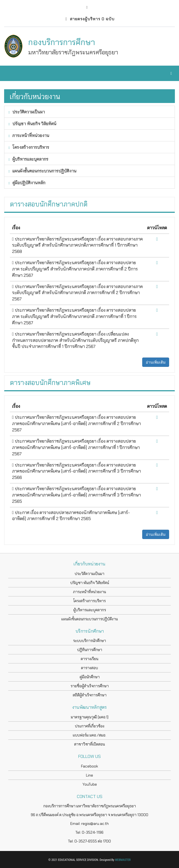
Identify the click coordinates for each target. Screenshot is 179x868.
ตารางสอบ (90, 668)
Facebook (90, 766)
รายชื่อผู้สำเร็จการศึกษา (90, 686)
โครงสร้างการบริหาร (29, 147)
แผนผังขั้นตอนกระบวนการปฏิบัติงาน (42, 171)
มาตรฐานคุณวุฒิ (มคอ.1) (90, 717)
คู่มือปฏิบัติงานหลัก (27, 182)
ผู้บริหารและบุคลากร (28, 159)
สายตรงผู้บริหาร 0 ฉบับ (90, 19)
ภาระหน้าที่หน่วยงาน (29, 135)
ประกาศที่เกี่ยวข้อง (90, 726)
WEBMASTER (123, 860)
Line (90, 775)
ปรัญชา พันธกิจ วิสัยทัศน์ (32, 123)
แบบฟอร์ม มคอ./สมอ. (90, 735)
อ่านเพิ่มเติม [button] (156, 362)
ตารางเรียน (90, 659)
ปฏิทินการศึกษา (90, 650)
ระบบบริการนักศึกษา (90, 641)
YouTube (90, 784)
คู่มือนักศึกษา (90, 677)
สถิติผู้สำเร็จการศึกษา (90, 695)
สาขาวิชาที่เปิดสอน (90, 744)
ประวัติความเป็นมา (27, 112)
